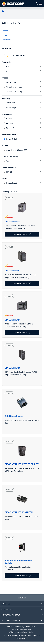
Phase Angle (10, 108)
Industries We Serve (22, 615)
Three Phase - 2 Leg (13, 92)
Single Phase (10, 82)
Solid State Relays (14, 416)
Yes (6, 161)
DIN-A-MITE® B (12, 320)
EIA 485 (8, 172)
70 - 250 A (9, 128)
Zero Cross (9, 103)
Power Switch (10, 139)
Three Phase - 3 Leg (13, 87)
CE (6, 67)
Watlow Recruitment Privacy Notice (21, 632)
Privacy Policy (19, 627)
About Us (22, 604)
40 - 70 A (8, 123)
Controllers (6, 40)
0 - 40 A (8, 119)
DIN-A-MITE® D (12, 368)
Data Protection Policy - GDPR (21, 629)
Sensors (5, 35)
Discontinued (10, 183)
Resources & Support (22, 621)
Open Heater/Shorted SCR (15, 150)
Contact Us (22, 609)
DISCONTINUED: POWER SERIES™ (22, 464)
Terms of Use (31, 627)
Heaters (5, 31)
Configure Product (22, 234)
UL (6, 71)
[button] (37, 4)
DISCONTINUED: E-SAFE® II (19, 512)
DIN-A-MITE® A (12, 222)
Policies (10, 627)
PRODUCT (9, 198)
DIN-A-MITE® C (12, 271)
